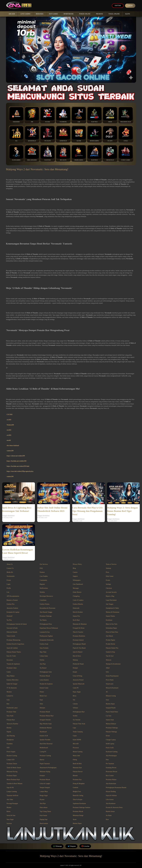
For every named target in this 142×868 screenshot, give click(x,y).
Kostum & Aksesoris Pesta (114, 807)
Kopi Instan (43, 815)
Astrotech (63, 134)
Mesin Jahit (76, 756)
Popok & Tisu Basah (79, 648)
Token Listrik (11, 636)
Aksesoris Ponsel (78, 680)
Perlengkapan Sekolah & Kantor (17, 624)
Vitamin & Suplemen (13, 664)
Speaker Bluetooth (79, 684)
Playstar (48, 153)
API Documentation (13, 596)
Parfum (42, 660)
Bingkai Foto (77, 792)
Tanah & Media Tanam (14, 768)
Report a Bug (110, 596)
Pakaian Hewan (78, 772)
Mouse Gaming (78, 752)
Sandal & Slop (110, 652)
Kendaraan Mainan (46, 728)
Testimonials (11, 576)
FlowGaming (16, 153)
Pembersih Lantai (12, 708)
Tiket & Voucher (78, 632)
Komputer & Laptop (13, 612)
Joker (110, 115)
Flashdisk (10, 744)
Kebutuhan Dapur (111, 628)
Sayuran (9, 823)
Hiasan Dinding (111, 792)
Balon (9, 811)
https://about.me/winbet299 (16, 456)
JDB (32, 115)
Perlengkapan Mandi (79, 644)
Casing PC (43, 752)
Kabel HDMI (77, 740)
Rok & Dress (77, 656)
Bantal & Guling (78, 796)
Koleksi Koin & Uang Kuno (15, 644)
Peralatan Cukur (12, 668)
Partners (42, 572)
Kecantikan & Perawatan (47, 608)
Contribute (43, 600)
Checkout (109, 588)
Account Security (111, 592)
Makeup (75, 660)
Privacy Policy (77, 564)
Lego (74, 728)
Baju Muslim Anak (46, 724)
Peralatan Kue (77, 780)
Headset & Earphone (46, 684)
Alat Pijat (43, 664)
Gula (8, 700)
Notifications (44, 588)
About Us (10, 564)
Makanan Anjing (45, 772)
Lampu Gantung (12, 792)
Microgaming (94, 134)
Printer (42, 692)
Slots (128, 14)
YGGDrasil (63, 115)
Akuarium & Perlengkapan (48, 768)
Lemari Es (10, 696)
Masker (9, 807)
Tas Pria (9, 620)
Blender (75, 776)
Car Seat (109, 716)
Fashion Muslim (78, 604)
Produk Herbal (110, 644)
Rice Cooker (110, 776)
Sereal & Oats (11, 815)
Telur (41, 704)
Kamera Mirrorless (13, 680)
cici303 (9, 420)
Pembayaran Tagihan (46, 636)
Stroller (75, 716)
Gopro (75, 736)
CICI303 (10, 415)
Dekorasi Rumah (12, 632)
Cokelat (75, 704)
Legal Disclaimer (111, 600)
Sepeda (9, 732)
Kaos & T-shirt (11, 656)
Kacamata (10, 660)
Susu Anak (10, 716)
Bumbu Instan (110, 811)
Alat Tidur (10, 799)
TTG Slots (48, 134)
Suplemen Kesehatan (79, 803)
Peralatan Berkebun (79, 636)
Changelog (76, 596)
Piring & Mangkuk (79, 784)
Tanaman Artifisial (12, 796)
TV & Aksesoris (12, 688)
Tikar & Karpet (78, 799)
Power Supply (11, 752)
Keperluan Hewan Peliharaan (49, 628)
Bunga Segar (44, 796)
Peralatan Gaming (45, 756)
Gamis (9, 672)
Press (108, 572)
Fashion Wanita (45, 604)
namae (62, 865)
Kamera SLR (44, 736)
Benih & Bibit (77, 764)
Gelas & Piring (78, 676)
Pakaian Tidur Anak (79, 724)
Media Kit (10, 572)
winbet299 (10, 451)
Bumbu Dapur (110, 704)
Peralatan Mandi (45, 712)
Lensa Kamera (44, 680)
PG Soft (110, 134)
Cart (8, 592)
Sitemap (108, 568)
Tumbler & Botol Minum (15, 784)
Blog (74, 568)
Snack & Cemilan (12, 648)
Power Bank (110, 680)
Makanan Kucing (12, 772)
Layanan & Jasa (45, 632)
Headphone (10, 740)
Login (130, 6)
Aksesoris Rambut (12, 724)
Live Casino (25, 14)
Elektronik (76, 608)
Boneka (9, 728)
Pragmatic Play (126, 115)
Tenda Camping (78, 732)
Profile (9, 588)
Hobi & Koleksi (78, 612)
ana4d (9, 440)
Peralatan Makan (111, 780)
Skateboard (43, 732)
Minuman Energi (78, 815)
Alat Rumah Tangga (46, 612)
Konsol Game (44, 688)
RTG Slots (63, 153)
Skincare (109, 660)
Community (43, 580)
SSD (8, 748)
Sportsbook (68, 14)
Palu (107, 760)
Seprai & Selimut (111, 796)
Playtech (94, 153)
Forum (9, 580)
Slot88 (79, 134)
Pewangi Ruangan (12, 803)
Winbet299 (10, 425)
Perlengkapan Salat (46, 672)
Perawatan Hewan (111, 772)
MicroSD (76, 744)
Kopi (41, 700)
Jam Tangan (110, 604)
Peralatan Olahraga (46, 616)
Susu (107, 700)
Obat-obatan (44, 807)
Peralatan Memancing (13, 640)
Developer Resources (46, 596)
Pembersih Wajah (78, 664)
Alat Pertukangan (111, 756)
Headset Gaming (12, 756)
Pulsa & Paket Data (112, 632)
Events (108, 580)
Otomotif (10, 616)
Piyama (42, 799)
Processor (76, 748)
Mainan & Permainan (113, 612)
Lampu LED (11, 760)
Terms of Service (111, 564)
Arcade (12, 14)
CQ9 (79, 115)
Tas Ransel (43, 668)
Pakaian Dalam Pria (112, 648)
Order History (77, 592)
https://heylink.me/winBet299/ (17, 461)
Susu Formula (44, 648)
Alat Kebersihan (111, 784)
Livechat (85, 846)
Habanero (16, 115)
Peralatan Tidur (11, 712)
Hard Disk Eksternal (46, 744)
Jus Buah (109, 815)
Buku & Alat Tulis (112, 624)
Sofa (107, 672)
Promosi (99, 14)
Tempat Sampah (45, 788)
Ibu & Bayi (76, 620)
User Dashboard (78, 584)
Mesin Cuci (43, 696)
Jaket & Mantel (78, 652)
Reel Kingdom (32, 153)
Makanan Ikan (77, 768)
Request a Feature (12, 600)
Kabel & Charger (12, 684)
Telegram (71, 846)
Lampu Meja (44, 792)
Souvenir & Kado (12, 628)
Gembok (76, 788)
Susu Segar (10, 819)
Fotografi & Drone (79, 628)
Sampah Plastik (111, 708)
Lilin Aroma (110, 799)
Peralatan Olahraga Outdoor (82, 807)
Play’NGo (94, 115)
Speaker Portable (45, 740)
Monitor (9, 692)
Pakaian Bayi (11, 720)
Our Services (44, 564)
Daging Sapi (44, 819)
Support (75, 576)
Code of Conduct (78, 600)
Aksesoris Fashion (12, 608)
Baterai (42, 760)
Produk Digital (110, 640)
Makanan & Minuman (80, 624)
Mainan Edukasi (111, 724)
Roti (8, 704)
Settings (108, 584)
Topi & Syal (110, 656)
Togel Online (114, 14)
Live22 (126, 134)
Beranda (40, 14)
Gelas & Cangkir (45, 784)
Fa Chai (48, 115)
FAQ (41, 568)
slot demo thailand (13, 446)
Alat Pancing (11, 736)
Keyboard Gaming (112, 752)
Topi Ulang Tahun (45, 811)
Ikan (107, 819)
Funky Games (126, 153)
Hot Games (53, 14)
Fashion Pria (11, 604)
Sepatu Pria (76, 616)
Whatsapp (57, 846)
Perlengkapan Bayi (79, 712)
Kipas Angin (77, 692)
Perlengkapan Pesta (46, 624)
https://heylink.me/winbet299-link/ (18, 466)
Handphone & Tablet (112, 608)
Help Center (110, 576)
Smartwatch (110, 684)
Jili (16, 134)
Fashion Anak (44, 644)
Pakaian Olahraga (111, 732)
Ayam (75, 819)
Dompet (75, 668)
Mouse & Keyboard (112, 688)
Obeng (75, 760)
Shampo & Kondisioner (113, 664)
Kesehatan (109, 620)
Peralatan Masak (45, 676)
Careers (75, 572)
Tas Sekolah (77, 720)
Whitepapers (77, 580)
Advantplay (32, 134)
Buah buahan (44, 823)
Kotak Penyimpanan (112, 676)
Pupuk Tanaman (45, 764)
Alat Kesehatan (111, 803)
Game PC (76, 688)
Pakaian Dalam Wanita (14, 652)
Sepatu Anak (110, 720)
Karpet (75, 672)
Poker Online (85, 14)
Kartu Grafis (110, 748)
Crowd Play (110, 153)
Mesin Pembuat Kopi (13, 780)
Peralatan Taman (12, 764)
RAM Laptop (110, 744)
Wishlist (42, 592)
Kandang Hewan (111, 768)
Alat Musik (109, 636)
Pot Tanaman (110, 764)
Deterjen (42, 708)
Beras (75, 696)
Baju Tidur (43, 652)
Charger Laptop (111, 740)
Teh (74, 700)
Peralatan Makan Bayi (47, 716)
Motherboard (44, 748)
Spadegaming (79, 153)
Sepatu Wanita (110, 616)
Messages (76, 588)
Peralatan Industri (78, 640)
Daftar (117, 6)
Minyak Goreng (111, 696)
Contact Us (10, 568)
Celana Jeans (44, 656)
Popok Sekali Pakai (112, 712)
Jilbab (108, 668)
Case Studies (44, 576)
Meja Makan (11, 676)
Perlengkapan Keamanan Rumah (116, 788)
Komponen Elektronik (47, 640)
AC (107, 692)
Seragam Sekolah (45, 720)
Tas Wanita (43, 620)
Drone (108, 736)
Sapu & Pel (10, 788)
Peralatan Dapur (12, 776)
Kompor (42, 776)
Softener (75, 708)
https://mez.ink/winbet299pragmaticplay (20, 471)
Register (42, 584)
